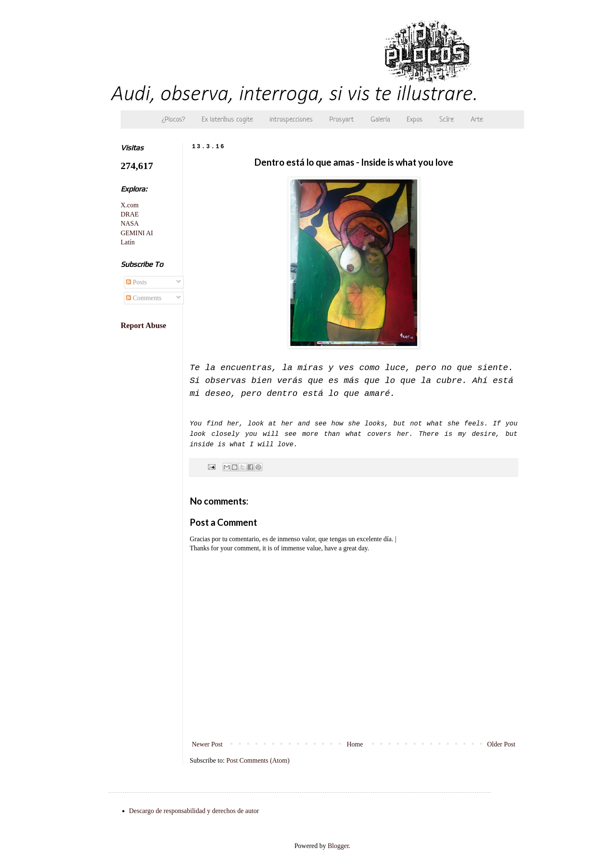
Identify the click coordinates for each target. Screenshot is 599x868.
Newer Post (207, 744)
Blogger (338, 846)
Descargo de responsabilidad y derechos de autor (194, 811)
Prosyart (342, 120)
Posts (136, 282)
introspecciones (291, 120)
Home (355, 744)
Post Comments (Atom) (258, 760)
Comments (144, 298)
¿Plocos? (173, 120)
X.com (130, 205)
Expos (415, 120)
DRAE (130, 214)
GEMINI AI (137, 233)
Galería (380, 120)
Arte (477, 120)
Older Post (501, 744)
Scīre (447, 120)
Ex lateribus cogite (227, 120)
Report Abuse (144, 325)
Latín (128, 242)
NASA (130, 223)
